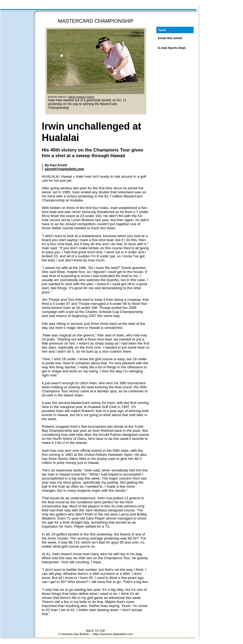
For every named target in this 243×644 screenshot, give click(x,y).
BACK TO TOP (96, 631)
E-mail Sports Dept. (172, 48)
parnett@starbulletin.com (64, 169)
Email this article (170, 38)
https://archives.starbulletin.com (113, 634)
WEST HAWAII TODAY (82, 97)
